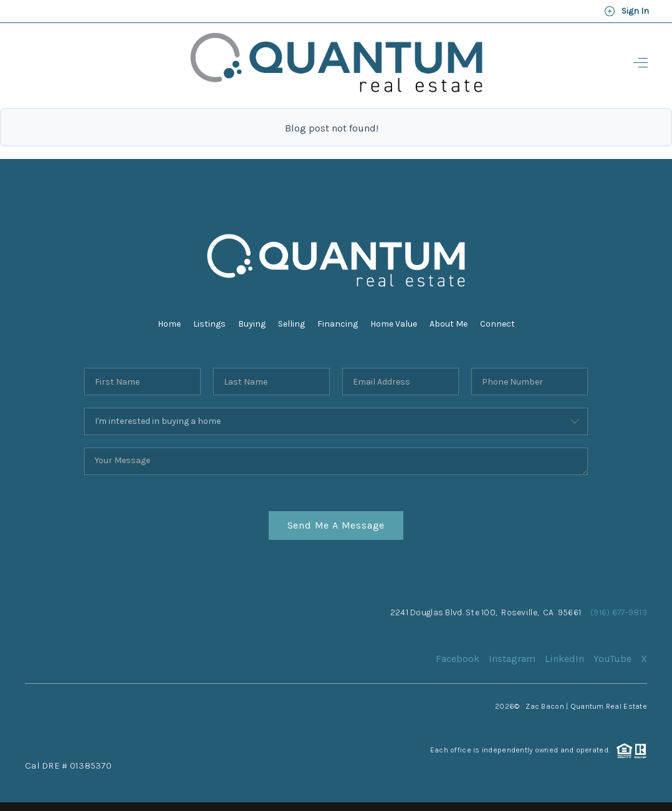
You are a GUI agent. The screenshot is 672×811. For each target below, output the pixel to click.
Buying (252, 324)
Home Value (394, 324)
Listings (209, 324)
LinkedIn (564, 659)
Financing (338, 324)
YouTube (612, 659)
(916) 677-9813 (619, 612)
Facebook (458, 659)
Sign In (626, 11)
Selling (291, 324)
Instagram (512, 659)
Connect (497, 324)
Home (169, 324)
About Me (449, 324)
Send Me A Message (336, 525)
